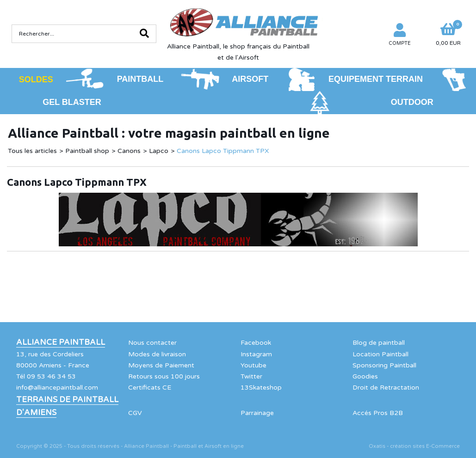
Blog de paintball (379, 343)
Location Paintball (380, 354)
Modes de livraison (157, 354)
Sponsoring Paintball (384, 365)
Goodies (365, 376)
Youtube (253, 365)
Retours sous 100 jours (164, 376)
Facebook (256, 343)
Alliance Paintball (61, 342)
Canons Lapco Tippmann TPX (223, 151)
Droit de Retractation (386, 388)
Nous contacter (152, 343)
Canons (129, 151)
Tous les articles (32, 151)
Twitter (251, 376)
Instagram (256, 354)
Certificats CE (150, 388)
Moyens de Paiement (161, 365)
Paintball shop (87, 151)
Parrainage (257, 413)
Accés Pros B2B (378, 413)
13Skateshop (261, 388)
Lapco (159, 151)
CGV (135, 413)
